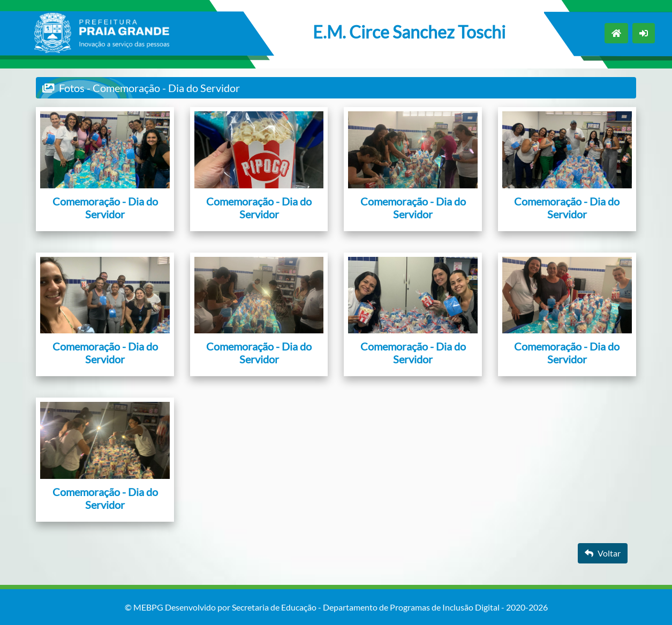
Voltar (603, 553)
